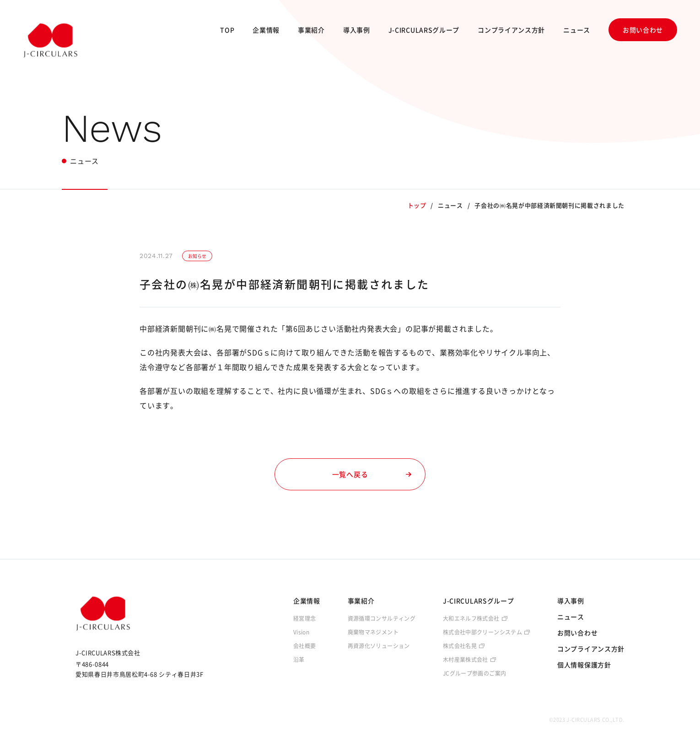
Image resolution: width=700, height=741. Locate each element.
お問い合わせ (643, 30)
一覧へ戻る (372, 474)
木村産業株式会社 (466, 660)
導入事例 (357, 30)
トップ (417, 205)
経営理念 (304, 618)
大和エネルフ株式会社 (471, 618)
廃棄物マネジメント (373, 632)
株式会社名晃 (460, 646)
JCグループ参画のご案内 (474, 673)
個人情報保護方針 (584, 665)
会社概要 (304, 646)
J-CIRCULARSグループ (424, 30)
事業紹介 (311, 30)
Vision (301, 632)
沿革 (299, 660)
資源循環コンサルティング (382, 618)
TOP (227, 30)
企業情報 (266, 30)
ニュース (577, 30)
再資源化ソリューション (379, 646)
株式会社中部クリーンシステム (482, 632)
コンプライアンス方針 (511, 30)
